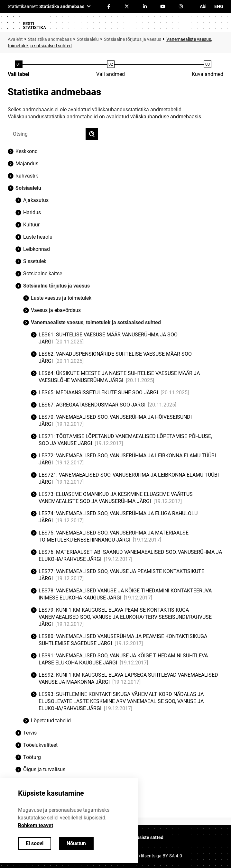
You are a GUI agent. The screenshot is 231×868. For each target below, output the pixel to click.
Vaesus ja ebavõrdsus (56, 310)
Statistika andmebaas (50, 39)
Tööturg (32, 757)
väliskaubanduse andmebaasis (166, 117)
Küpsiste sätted (147, 837)
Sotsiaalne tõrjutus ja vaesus (133, 39)
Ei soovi (35, 843)
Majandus (27, 164)
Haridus (32, 212)
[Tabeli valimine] (18, 69)
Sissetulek (35, 261)
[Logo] (26, 23)
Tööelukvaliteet (40, 745)
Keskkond (27, 151)
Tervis (30, 733)
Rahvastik (27, 176)
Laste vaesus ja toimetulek (61, 298)
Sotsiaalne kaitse (43, 274)
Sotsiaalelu (88, 39)
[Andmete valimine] (111, 69)
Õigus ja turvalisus (44, 769)
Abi (203, 6)
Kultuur (31, 225)
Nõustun (76, 843)
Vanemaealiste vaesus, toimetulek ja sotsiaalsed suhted (96, 322)
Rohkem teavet (36, 825)
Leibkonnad (37, 249)
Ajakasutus (36, 200)
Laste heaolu (38, 237)
